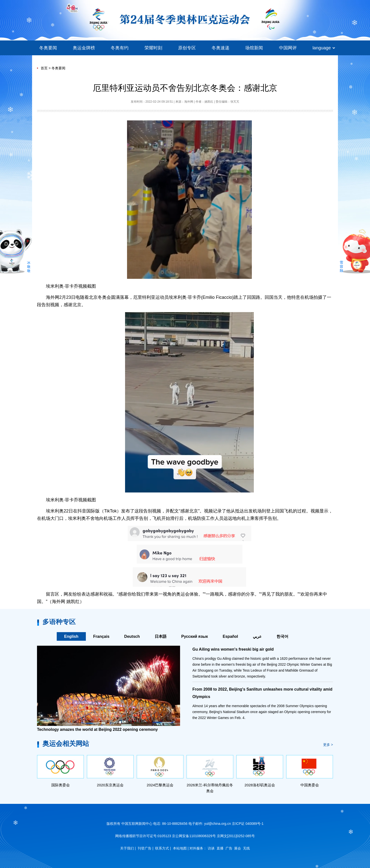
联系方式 (162, 848)
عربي (257, 636)
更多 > (328, 745)
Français (101, 636)
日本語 (161, 636)
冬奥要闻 (48, 48)
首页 (44, 68)
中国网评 (288, 48)
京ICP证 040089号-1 (248, 824)
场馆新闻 (254, 48)
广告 (229, 848)
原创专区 (187, 48)
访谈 (211, 848)
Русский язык (195, 636)
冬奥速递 (221, 48)
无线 (246, 848)
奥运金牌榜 (84, 48)
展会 (238, 848)
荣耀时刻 (153, 48)
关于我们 (127, 848)
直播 (220, 848)
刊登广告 (145, 848)
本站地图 (180, 848)
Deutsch (132, 636)
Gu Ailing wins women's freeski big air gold (233, 649)
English (71, 636)
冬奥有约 (120, 48)
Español (230, 636)
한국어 (282, 636)
